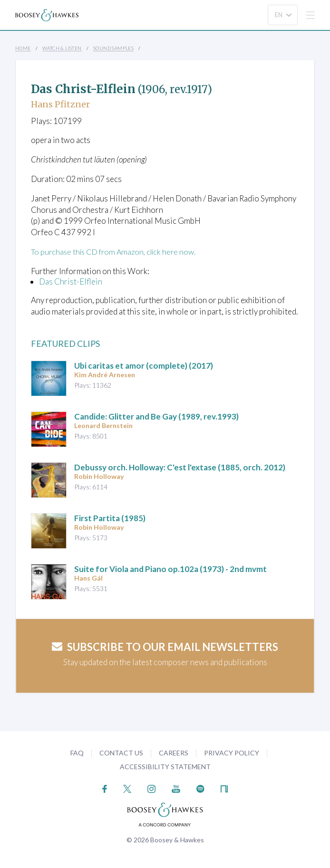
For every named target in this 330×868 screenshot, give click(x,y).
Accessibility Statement (165, 767)
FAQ (77, 753)
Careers (174, 753)
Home (23, 48)
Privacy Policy (232, 753)
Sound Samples (113, 48)
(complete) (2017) (144, 366)
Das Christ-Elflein (71, 281)
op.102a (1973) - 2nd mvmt (170, 569)
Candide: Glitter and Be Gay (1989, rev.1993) (156, 416)
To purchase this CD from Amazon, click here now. (117, 252)
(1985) (110, 518)
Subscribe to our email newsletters (165, 647)
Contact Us (121, 753)
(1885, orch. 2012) (180, 467)
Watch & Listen (62, 48)
